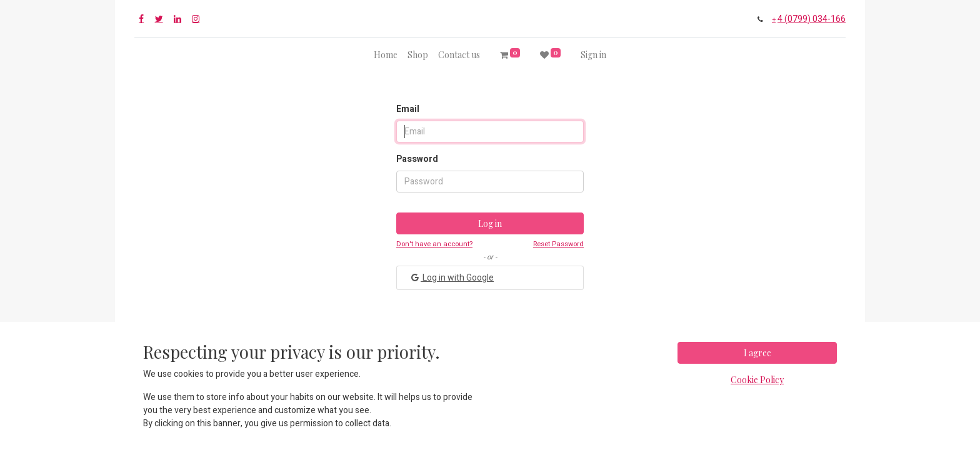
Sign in (593, 55)
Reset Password (558, 244)
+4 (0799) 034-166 (438, 363)
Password (417, 159)
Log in (490, 223)
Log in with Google (452, 278)
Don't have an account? (434, 244)
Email (408, 109)
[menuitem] (386, 55)
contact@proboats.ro (556, 363)
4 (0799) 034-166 (812, 19)
